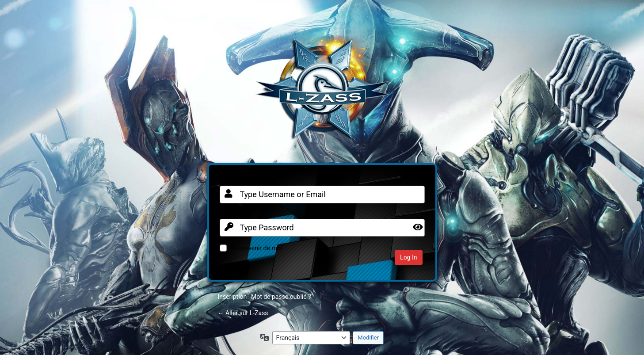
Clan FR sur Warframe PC (322, 93)
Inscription (232, 297)
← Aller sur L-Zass (243, 313)
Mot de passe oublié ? (281, 297)
